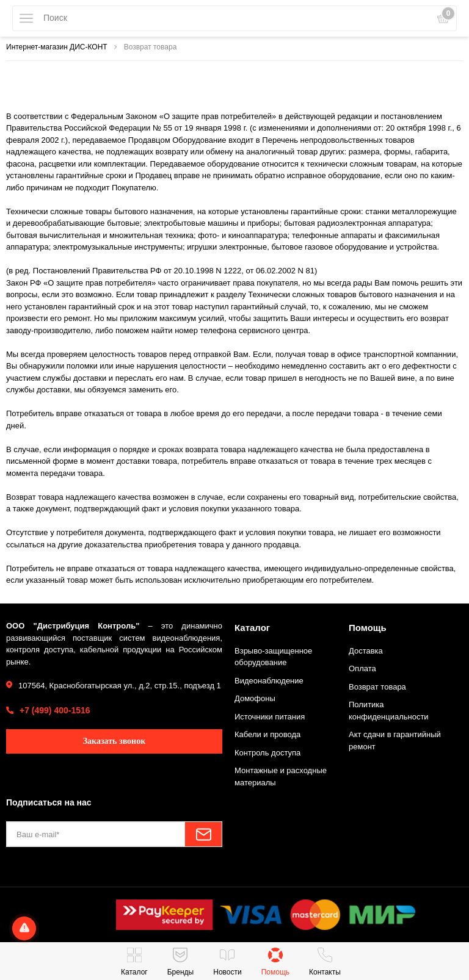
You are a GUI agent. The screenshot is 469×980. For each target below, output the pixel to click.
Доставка (366, 651)
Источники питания (270, 717)
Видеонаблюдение (269, 681)
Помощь (368, 628)
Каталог (252, 628)
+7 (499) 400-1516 (55, 710)
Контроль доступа (267, 753)
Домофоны (255, 698)
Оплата (362, 668)
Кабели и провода (267, 734)
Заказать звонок (115, 741)
